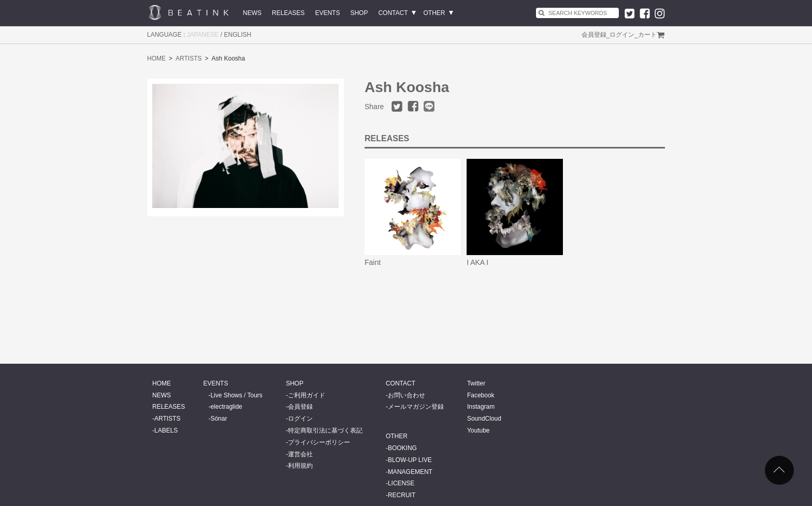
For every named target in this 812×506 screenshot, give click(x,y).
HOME (156, 58)
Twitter (476, 383)
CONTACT (393, 13)
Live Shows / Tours (236, 395)
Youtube (479, 430)
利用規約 (300, 466)
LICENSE (401, 483)
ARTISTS (189, 58)
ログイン (622, 35)
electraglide (226, 407)
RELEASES (288, 13)
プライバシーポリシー (319, 442)
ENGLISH (238, 35)
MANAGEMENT (410, 472)
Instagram (481, 407)
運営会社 (300, 454)
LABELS (166, 430)
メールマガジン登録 (416, 407)
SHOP (359, 13)
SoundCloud (484, 419)
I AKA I (477, 262)
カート (647, 35)
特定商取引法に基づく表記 (325, 430)
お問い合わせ (407, 395)
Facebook (481, 395)
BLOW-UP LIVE (410, 460)
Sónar (219, 419)
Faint (373, 262)
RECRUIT (402, 495)
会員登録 (594, 35)
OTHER (434, 13)
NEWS (252, 13)
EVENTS (327, 13)
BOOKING (402, 448)
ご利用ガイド (307, 395)
